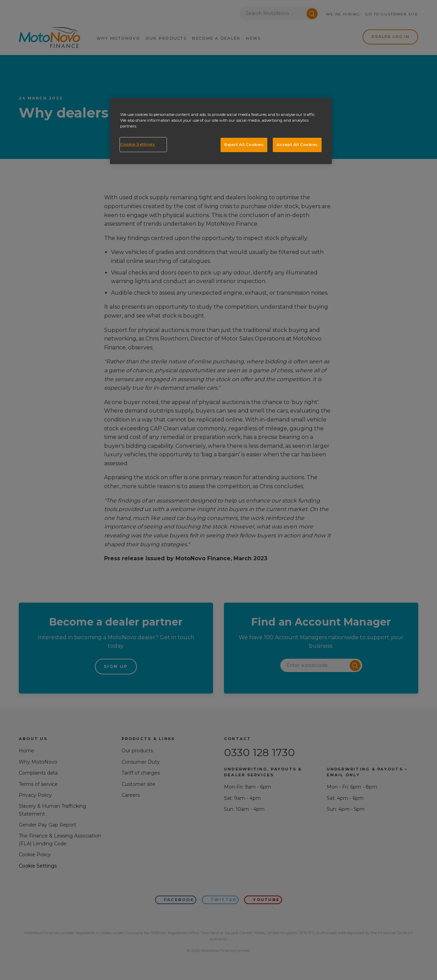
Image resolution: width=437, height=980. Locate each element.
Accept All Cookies (297, 145)
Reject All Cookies (244, 145)
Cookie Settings (138, 144)
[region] (221, 131)
